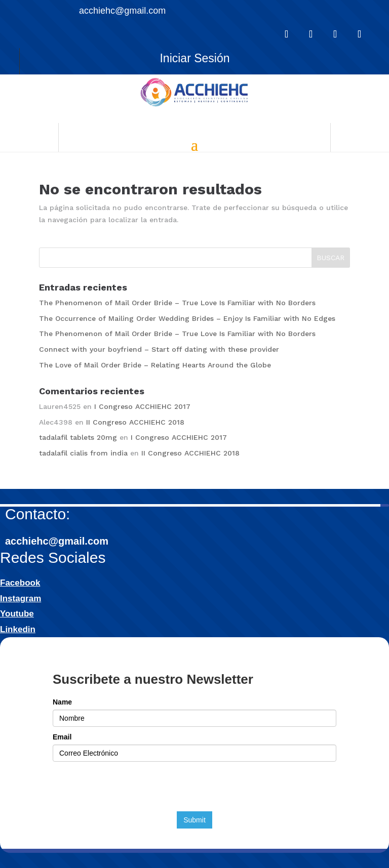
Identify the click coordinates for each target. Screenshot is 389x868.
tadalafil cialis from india (83, 453)
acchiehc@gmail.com (57, 541)
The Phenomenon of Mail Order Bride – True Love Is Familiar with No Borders (177, 303)
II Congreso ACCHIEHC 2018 (135, 422)
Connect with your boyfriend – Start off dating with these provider (159, 349)
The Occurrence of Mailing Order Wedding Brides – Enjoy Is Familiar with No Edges (187, 318)
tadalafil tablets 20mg (78, 437)
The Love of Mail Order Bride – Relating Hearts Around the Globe (155, 365)
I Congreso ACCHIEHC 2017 (142, 406)
